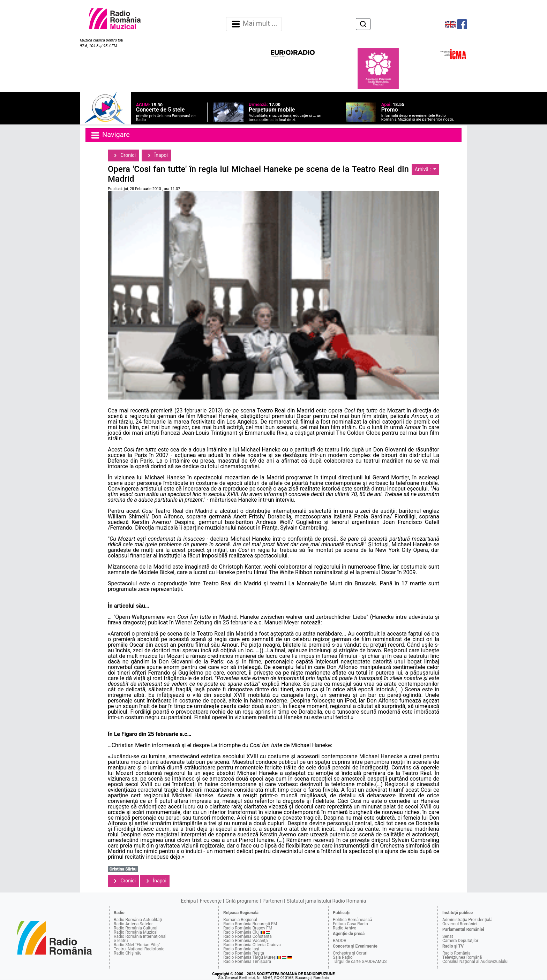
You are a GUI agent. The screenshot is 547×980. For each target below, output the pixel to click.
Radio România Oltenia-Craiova (252, 945)
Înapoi (156, 155)
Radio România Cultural (136, 928)
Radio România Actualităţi (138, 920)
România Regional (240, 920)
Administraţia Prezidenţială (467, 920)
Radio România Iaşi (241, 949)
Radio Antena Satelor (133, 924)
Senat (448, 936)
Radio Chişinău (128, 953)
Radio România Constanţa (248, 936)
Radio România (456, 953)
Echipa (189, 901)
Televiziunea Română (462, 957)
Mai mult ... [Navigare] (254, 24)
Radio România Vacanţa (246, 941)
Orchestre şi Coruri (350, 953)
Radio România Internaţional (140, 936)
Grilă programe (242, 901)
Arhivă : (424, 169)
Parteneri (272, 901)
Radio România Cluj (241, 932)
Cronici (123, 155)
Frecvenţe (211, 901)
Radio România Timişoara (247, 962)
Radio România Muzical (136, 932)
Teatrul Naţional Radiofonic (139, 949)
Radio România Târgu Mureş (249, 957)
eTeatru (121, 941)
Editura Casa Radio (350, 924)
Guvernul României (460, 924)
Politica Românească (353, 920)
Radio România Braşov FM (248, 928)
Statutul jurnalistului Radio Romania (326, 901)
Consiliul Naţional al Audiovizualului (475, 962)
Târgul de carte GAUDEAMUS (360, 962)
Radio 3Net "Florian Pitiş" (137, 945)
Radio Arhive (344, 928)
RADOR (340, 941)
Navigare (110, 135)
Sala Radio (343, 957)
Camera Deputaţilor (460, 941)
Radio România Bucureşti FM (250, 924)
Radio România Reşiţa (244, 953)
